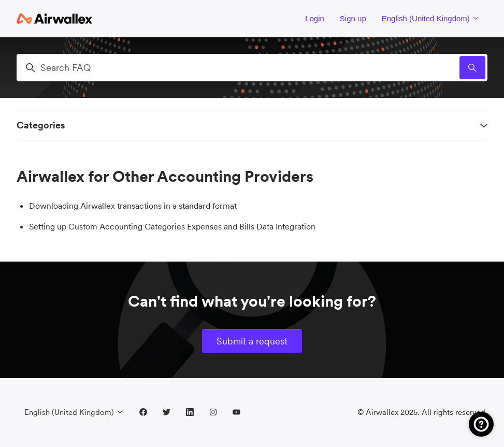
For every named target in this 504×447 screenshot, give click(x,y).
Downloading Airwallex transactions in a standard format (133, 206)
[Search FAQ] (252, 68)
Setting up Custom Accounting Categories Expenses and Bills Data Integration (172, 226)
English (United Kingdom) (431, 18)
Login (315, 18)
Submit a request (252, 341)
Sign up (353, 18)
